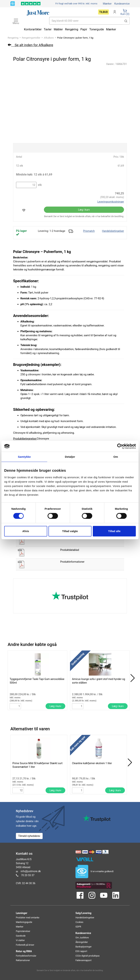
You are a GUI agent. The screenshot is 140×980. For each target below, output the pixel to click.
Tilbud (103, 12)
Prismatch (89, 231)
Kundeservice (122, 4)
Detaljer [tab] (70, 457)
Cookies (79, 922)
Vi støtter (20, 940)
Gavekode (21, 936)
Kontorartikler (33, 29)
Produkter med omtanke (28, 918)
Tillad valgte (70, 531)
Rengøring (13, 38)
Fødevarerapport (83, 960)
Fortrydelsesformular (26, 956)
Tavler (48, 29)
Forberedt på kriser (25, 945)
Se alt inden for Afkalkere (30, 45)
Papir (84, 29)
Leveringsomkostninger (111, 202)
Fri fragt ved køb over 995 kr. (76, 4)
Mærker (107, 4)
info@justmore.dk (31, 871)
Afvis (26, 531)
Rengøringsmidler (31, 38)
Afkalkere (49, 38)
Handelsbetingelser (113, 231)
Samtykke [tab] (24, 457)
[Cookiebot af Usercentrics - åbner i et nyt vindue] (120, 446)
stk (39, 185)
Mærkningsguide (24, 922)
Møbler (58, 29)
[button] (126, 21)
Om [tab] (116, 457)
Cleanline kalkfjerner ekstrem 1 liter (92, 763)
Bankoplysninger (83, 947)
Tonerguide (97, 29)
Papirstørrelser (23, 931)
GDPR (78, 927)
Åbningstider (82, 942)
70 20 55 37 (28, 875)
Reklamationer (23, 960)
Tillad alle (114, 531)
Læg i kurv (84, 210)
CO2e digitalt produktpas (87, 956)
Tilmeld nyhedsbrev (29, 836)
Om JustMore (82, 938)
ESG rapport (81, 951)
